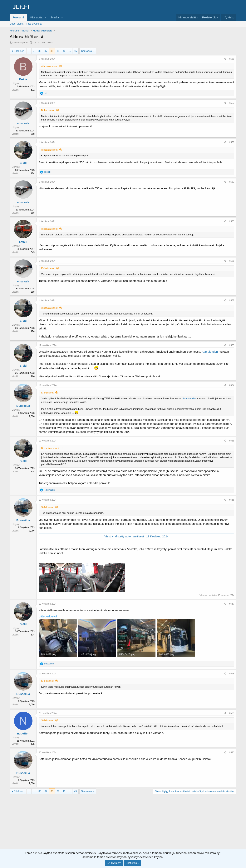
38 (52, 51)
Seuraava (86, 51)
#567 (232, 604)
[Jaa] (225, 59)
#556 (232, 59)
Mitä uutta (36, 17)
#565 (232, 441)
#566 (232, 500)
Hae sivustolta (34, 24)
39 (58, 51)
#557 (232, 103)
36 (40, 51)
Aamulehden (210, 352)
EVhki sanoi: (48, 268)
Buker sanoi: (48, 110)
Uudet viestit (17, 24)
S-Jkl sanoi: (48, 393)
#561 (232, 261)
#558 (232, 142)
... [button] (34, 51)
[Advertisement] (123, 825)
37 (46, 51)
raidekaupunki (20, 42)
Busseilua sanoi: (50, 448)
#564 (232, 385)
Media (55, 17)
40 (64, 51)
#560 (232, 221)
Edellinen (19, 51)
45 (75, 51)
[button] (46, 17)
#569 (232, 713)
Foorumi (18, 17)
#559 (232, 182)
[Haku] (229, 17)
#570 (232, 752)
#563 (232, 345)
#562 (232, 300)
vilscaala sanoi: (50, 66)
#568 (232, 674)
